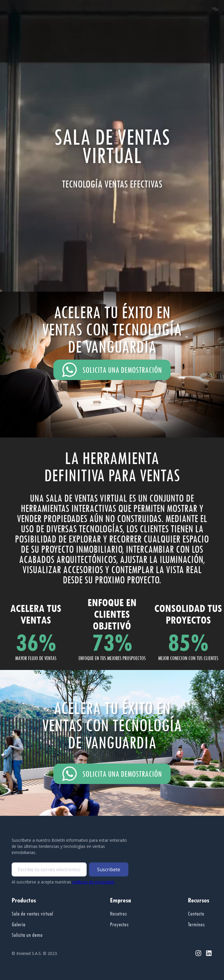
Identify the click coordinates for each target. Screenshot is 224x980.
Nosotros (118, 914)
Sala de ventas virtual (32, 914)
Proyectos (119, 924)
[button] (215, 9)
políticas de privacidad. (93, 882)
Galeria (19, 924)
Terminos (196, 924)
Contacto (196, 914)
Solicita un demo (27, 935)
